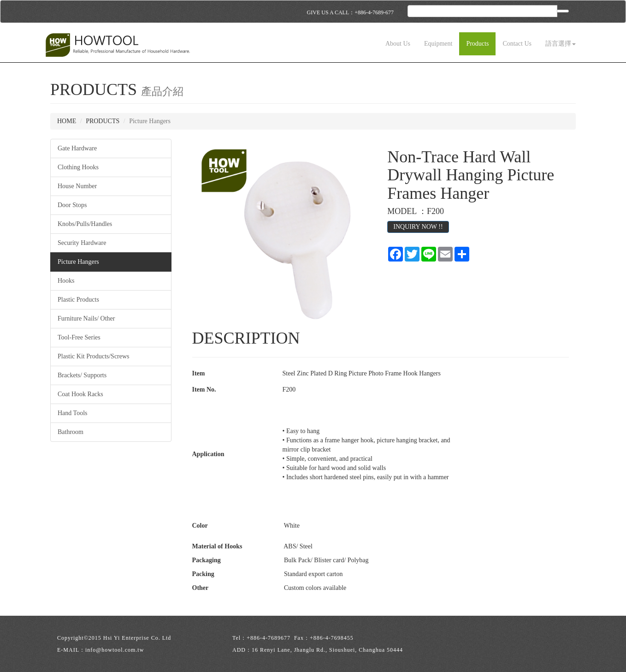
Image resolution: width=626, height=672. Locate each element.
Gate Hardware (77, 148)
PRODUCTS (103, 121)
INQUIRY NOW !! (418, 227)
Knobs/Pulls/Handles (85, 224)
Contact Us (517, 44)
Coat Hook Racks (80, 394)
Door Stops (72, 205)
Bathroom (71, 432)
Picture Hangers (78, 262)
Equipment (438, 44)
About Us (398, 44)
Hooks (66, 281)
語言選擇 (561, 44)
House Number (77, 186)
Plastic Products (78, 300)
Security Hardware (82, 243)
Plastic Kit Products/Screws (94, 356)
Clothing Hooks (78, 167)
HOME (67, 121)
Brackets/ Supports (82, 375)
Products (477, 44)
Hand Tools (72, 413)
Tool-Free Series (79, 337)
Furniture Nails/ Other (86, 318)
